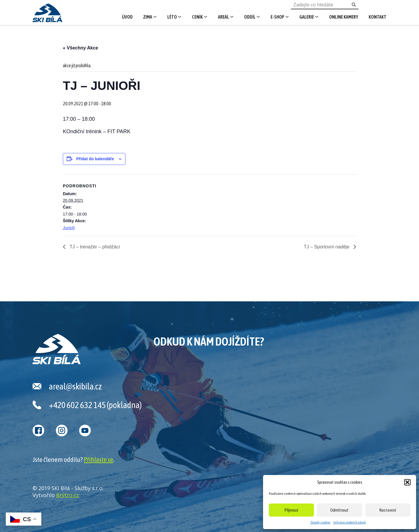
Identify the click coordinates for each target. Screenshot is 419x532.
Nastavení (388, 510)
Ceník (197, 17)
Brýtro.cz (68, 495)
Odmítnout (339, 510)
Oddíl (250, 17)
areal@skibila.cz (75, 386)
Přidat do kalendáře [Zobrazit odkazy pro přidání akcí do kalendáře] (95, 159)
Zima (148, 17)
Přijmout (292, 510)
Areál (223, 17)
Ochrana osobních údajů (349, 522)
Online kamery (344, 17)
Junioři (69, 228)
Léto (172, 17)
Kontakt (378, 17)
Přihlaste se (98, 460)
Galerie (307, 17)
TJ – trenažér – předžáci (94, 247)
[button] (407, 482)
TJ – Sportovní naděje (327, 247)
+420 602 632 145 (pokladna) (95, 405)
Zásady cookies (320, 522)
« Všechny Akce (80, 48)
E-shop (277, 17)
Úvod (127, 17)
